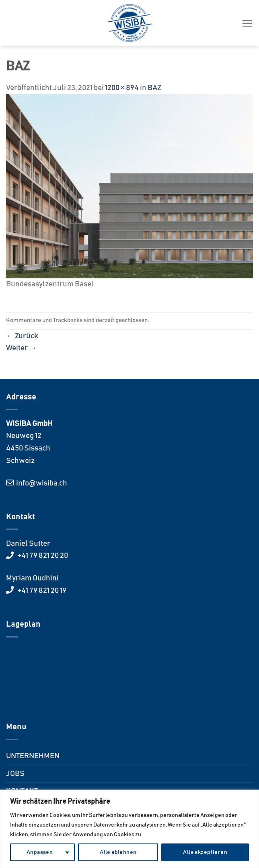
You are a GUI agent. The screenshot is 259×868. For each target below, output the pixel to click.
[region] (129, 829)
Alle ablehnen (118, 852)
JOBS (15, 774)
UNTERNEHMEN (33, 756)
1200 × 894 (122, 88)
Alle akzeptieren (205, 852)
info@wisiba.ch (41, 483)
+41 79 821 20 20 (42, 556)
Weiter (21, 348)
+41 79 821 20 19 (41, 591)
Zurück (22, 336)
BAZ (154, 88)
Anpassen (40, 852)
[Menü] (247, 23)
